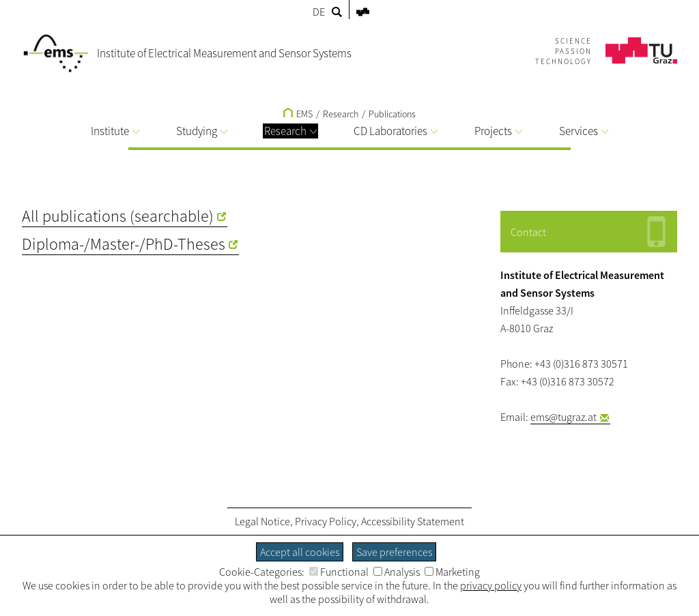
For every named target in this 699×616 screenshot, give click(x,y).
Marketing (452, 572)
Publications (392, 114)
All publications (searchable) (118, 216)
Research (290, 131)
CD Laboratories (396, 131)
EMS (298, 114)
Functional (339, 572)
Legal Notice (262, 521)
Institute (115, 131)
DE (319, 12)
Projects (498, 131)
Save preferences (394, 552)
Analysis (397, 572)
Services (584, 131)
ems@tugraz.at (564, 417)
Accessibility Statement (413, 521)
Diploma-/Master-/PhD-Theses (124, 244)
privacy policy (491, 585)
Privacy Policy (326, 521)
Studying (202, 131)
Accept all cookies (300, 552)
